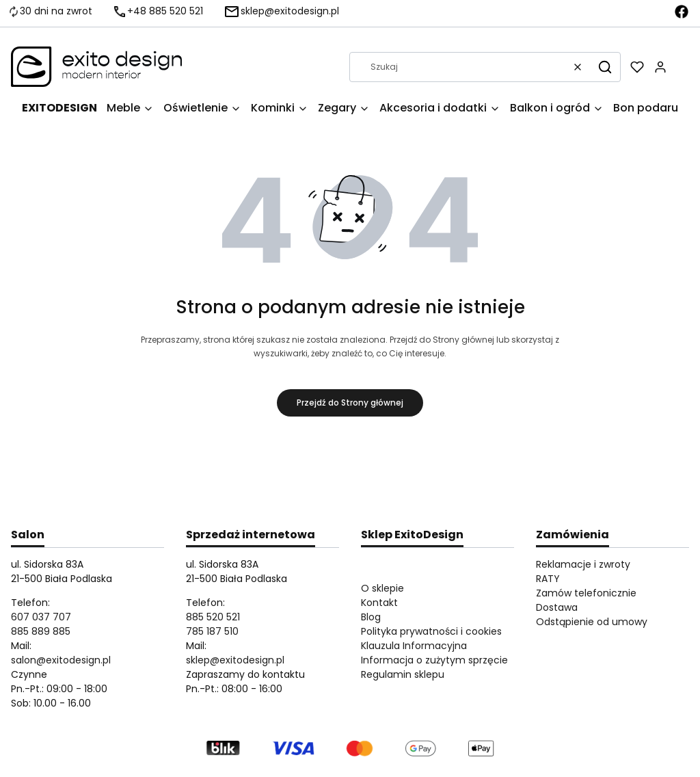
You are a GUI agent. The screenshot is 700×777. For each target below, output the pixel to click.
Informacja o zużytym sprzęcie (434, 660)
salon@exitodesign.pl (61, 660)
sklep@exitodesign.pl (235, 660)
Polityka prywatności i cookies (431, 631)
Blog (371, 617)
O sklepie (382, 588)
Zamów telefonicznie (586, 593)
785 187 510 (212, 631)
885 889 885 (41, 631)
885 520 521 (213, 617)
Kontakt (379, 603)
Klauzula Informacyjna (414, 646)
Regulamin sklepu (403, 674)
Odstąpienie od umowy (592, 622)
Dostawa (557, 607)
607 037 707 (41, 617)
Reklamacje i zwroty (583, 564)
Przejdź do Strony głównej (350, 403)
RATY (548, 579)
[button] (605, 67)
